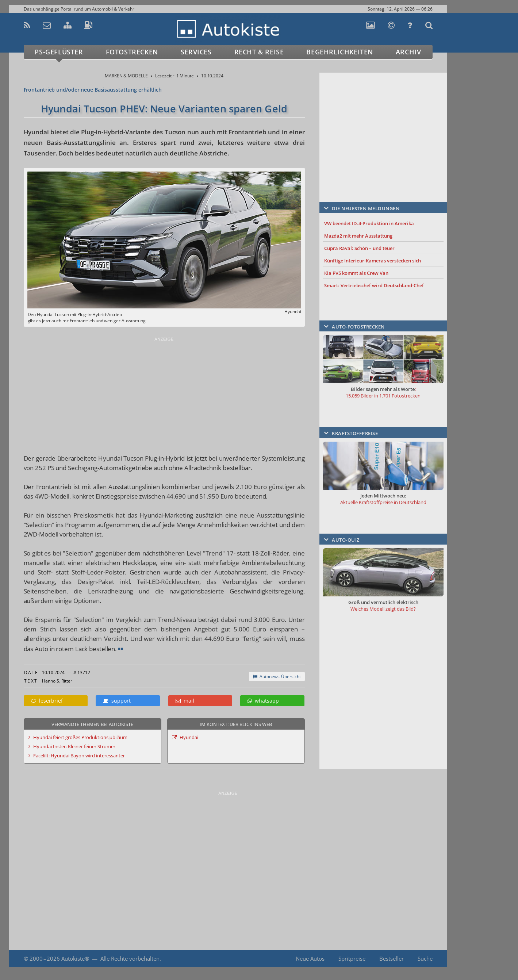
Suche (425, 958)
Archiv (408, 52)
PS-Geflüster (59, 52)
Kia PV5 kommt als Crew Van (356, 273)
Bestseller (392, 958)
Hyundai (189, 737)
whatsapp (263, 701)
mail (185, 701)
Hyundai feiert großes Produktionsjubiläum (80, 737)
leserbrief (47, 701)
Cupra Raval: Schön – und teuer (359, 248)
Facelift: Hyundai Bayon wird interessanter (79, 756)
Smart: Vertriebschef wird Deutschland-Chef (374, 285)
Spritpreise (352, 958)
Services (196, 52)
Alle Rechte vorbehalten (130, 958)
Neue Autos (310, 958)
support (117, 701)
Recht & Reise (259, 52)
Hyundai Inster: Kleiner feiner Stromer (74, 746)
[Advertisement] (164, 393)
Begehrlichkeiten (340, 52)
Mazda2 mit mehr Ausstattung (358, 236)
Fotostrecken (132, 52)
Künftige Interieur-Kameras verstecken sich (373, 261)
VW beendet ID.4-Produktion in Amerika (369, 223)
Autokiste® (75, 958)
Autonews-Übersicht (277, 677)
